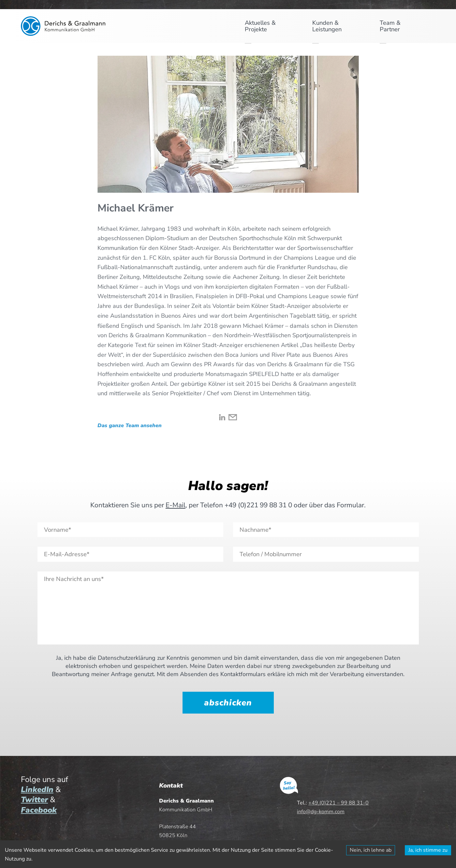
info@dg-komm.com (321, 812)
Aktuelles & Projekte (260, 26)
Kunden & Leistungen (327, 26)
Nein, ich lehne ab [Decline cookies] (371, 850)
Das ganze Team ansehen (129, 426)
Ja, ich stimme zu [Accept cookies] (428, 850)
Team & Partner (390, 26)
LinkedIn (37, 789)
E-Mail (176, 505)
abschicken (228, 703)
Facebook (39, 810)
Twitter (34, 800)
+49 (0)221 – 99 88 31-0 (338, 803)
